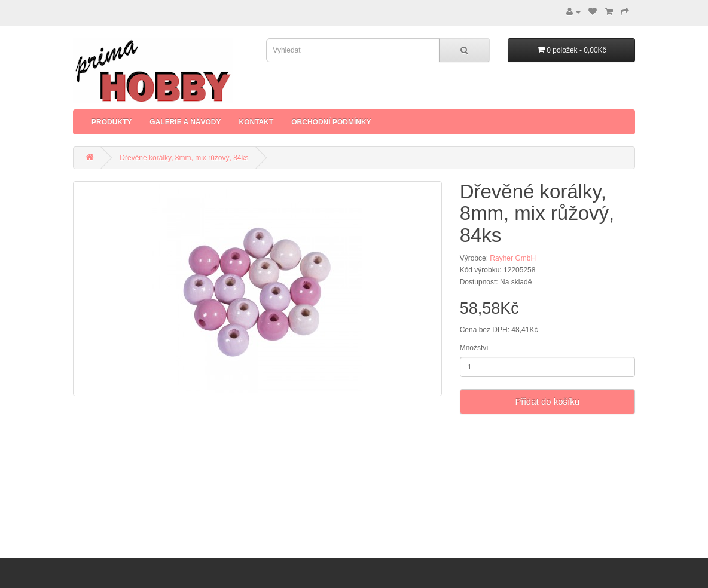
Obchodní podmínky (331, 122)
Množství (474, 348)
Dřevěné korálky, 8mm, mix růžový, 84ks (184, 158)
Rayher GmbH (513, 258)
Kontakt (256, 122)
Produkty (112, 122)
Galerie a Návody (185, 122)
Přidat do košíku (548, 401)
